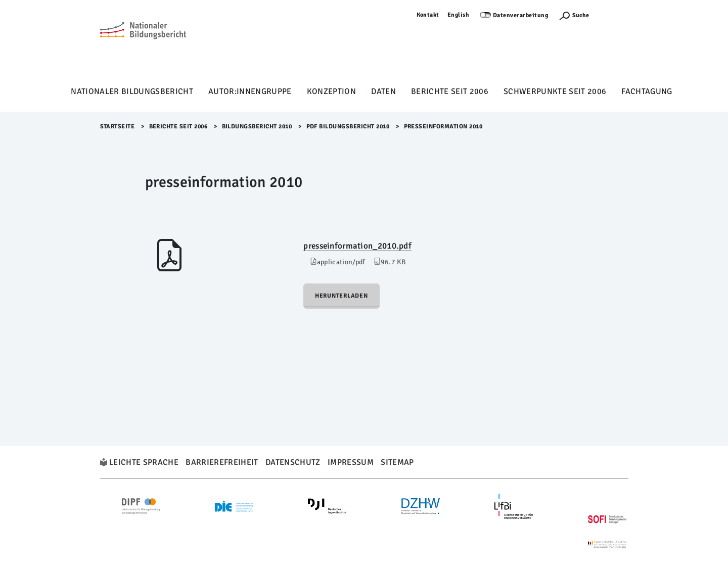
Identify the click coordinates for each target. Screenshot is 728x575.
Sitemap (397, 462)
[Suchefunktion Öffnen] (574, 15)
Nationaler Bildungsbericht (132, 91)
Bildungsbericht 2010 (257, 127)
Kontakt (428, 15)
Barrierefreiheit (222, 462)
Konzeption (331, 91)
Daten (383, 91)
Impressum (351, 462)
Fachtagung (647, 91)
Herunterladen (342, 296)
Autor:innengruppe (250, 91)
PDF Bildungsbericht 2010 (348, 127)
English (459, 15)
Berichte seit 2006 (450, 91)
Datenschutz (293, 462)
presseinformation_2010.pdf (357, 246)
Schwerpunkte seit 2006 (555, 91)
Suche (581, 15)
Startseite (118, 127)
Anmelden (614, 15)
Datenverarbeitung (521, 15)
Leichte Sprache (144, 462)
